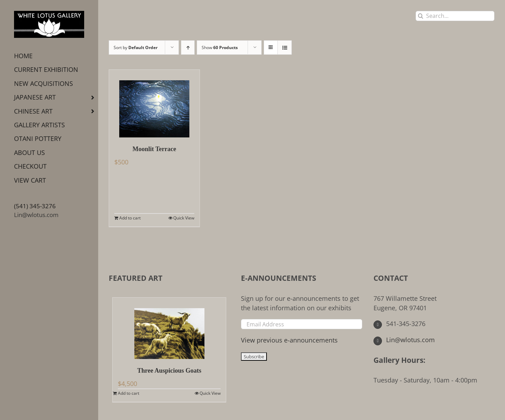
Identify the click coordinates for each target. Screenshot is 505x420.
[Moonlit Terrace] (154, 104)
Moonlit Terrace (154, 149)
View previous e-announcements (289, 340)
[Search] (421, 16)
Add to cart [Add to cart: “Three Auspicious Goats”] (129, 393)
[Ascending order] (188, 48)
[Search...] (455, 16)
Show (220, 48)
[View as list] (285, 48)
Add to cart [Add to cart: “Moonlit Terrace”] (130, 218)
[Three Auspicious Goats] (169, 328)
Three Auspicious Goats (169, 371)
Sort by (136, 48)
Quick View (184, 218)
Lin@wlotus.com (36, 215)
